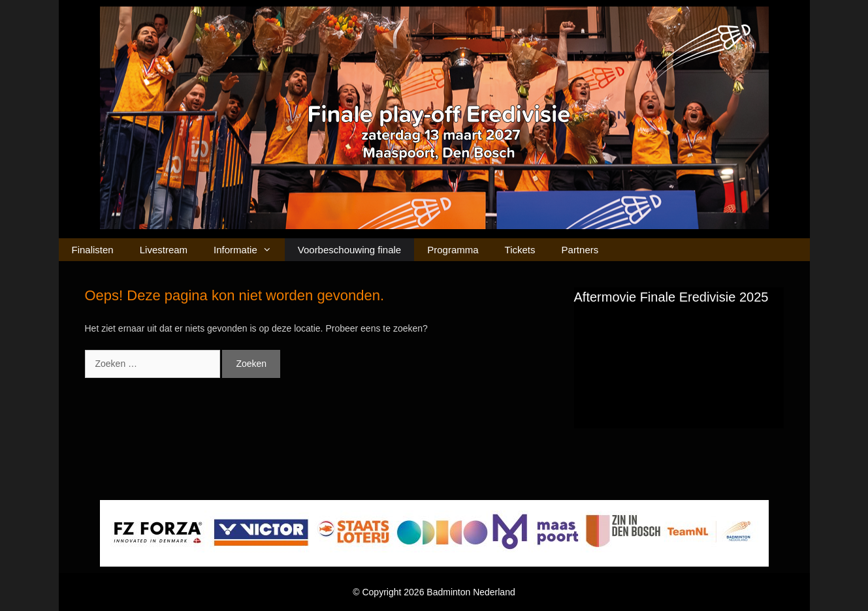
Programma (453, 250)
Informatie (249, 250)
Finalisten (93, 250)
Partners (580, 250)
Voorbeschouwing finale (349, 250)
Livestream (164, 250)
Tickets (520, 250)
